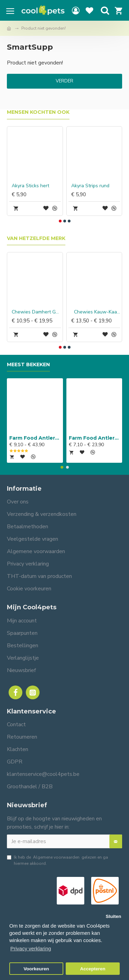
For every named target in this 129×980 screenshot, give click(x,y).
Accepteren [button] (93, 969)
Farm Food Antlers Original (35, 438)
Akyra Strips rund (90, 186)
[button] (60, 221)
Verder (64, 81)
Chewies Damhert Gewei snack (36, 312)
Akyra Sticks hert (30, 186)
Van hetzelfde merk (36, 238)
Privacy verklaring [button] (31, 948)
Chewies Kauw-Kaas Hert (96, 312)
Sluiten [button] (113, 916)
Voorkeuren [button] (36, 969)
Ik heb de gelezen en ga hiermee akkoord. (57, 860)
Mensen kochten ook (38, 112)
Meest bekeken (28, 365)
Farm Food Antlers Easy (94, 438)
